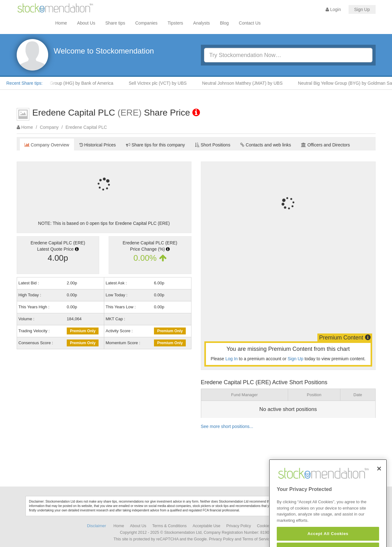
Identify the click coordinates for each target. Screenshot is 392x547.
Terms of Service (257, 539)
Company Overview (47, 145)
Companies (147, 23)
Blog (224, 23)
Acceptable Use (207, 526)
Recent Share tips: (24, 83)
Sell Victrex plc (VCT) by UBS (160, 83)
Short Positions (213, 145)
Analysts (202, 23)
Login (333, 9)
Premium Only (83, 331)
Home (61, 23)
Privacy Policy (239, 526)
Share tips (115, 23)
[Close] (379, 477)
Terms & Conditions (170, 526)
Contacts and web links (266, 145)
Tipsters (175, 23)
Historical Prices (98, 145)
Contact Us (250, 23)
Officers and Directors (325, 145)
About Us (86, 23)
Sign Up (362, 9)
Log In (232, 359)
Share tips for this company (156, 145)
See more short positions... (227, 426)
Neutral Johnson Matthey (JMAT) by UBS (245, 83)
